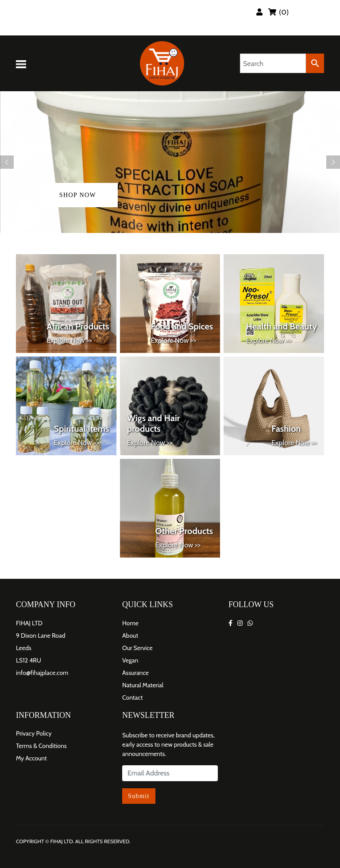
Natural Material (143, 685)
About (130, 635)
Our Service (137, 648)
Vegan (130, 660)
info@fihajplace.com (42, 673)
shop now (78, 195)
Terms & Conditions (41, 746)
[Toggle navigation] (23, 63)
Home (130, 623)
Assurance (135, 673)
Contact (132, 697)
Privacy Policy (34, 733)
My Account (31, 758)
